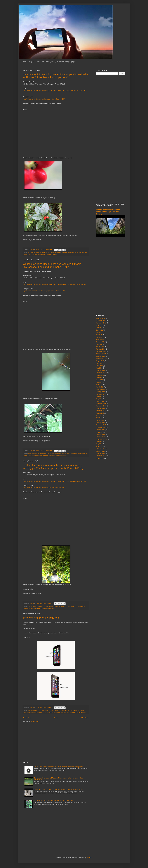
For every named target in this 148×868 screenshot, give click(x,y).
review (58, 456)
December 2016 (101, 404)
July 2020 (99, 344)
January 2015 (100, 435)
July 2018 (99, 378)
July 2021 (99, 328)
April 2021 (99, 335)
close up (51, 606)
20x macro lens (35, 252)
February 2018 (101, 389)
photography (27, 712)
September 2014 (101, 439)
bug (60, 454)
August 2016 (100, 413)
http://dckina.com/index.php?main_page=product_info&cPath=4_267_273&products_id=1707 (54, 91)
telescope (72, 712)
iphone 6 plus (27, 254)
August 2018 (100, 375)
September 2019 (101, 359)
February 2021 (101, 340)
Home (56, 718)
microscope (51, 608)
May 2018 (99, 382)
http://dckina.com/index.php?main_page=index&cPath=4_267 (44, 99)
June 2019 (99, 366)
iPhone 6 (84, 252)
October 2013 (100, 453)
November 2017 (101, 394)
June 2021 (99, 330)
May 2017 (99, 399)
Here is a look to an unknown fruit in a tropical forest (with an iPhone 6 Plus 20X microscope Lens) (55, 76)
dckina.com (78, 252)
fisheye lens (37, 710)
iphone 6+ (35, 254)
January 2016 (100, 423)
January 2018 (100, 392)
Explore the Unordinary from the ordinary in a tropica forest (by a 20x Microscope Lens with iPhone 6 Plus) (53, 467)
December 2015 (101, 425)
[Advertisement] (56, 742)
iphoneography (42, 254)
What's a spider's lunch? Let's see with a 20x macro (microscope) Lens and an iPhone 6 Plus (52, 265)
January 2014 (100, 451)
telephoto (58, 712)
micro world (52, 456)
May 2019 (99, 368)
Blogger (89, 858)
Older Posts (85, 718)
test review (79, 712)
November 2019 (101, 354)
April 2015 (99, 432)
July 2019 (99, 363)
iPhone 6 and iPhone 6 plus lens (41, 618)
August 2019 (100, 361)
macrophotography (37, 456)
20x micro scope (45, 252)
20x (29, 252)
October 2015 (100, 430)
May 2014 (99, 444)
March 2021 (100, 337)
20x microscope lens (56, 252)
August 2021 (100, 325)
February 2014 (101, 449)
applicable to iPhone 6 (37, 606)
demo (69, 454)
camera (64, 454)
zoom (84, 712)
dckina (64, 252)
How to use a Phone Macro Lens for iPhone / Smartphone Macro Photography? (59, 767)
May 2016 (99, 416)
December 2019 (101, 351)
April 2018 (99, 385)
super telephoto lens (49, 712)
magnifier (45, 456)
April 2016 (99, 418)
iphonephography (52, 254)
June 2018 (99, 380)
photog (82, 710)
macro (39, 608)
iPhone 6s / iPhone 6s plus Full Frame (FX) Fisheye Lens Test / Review (108, 212)
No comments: (48, 250)
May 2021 (99, 332)
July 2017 (99, 397)
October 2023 (100, 318)
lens (35, 608)
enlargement (82, 454)
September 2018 (101, 373)
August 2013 (100, 458)
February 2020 (101, 349)
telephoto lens (65, 712)
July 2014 (99, 442)
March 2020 (100, 347)
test (65, 456)
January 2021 (100, 342)
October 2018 (100, 370)
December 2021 (101, 321)
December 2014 (101, 437)
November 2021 (101, 323)
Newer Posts (27, 718)
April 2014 (99, 446)
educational (74, 454)
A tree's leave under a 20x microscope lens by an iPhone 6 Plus (54, 801)
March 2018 (100, 387)
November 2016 (101, 406)
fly (86, 454)
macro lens (44, 608)
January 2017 (100, 401)
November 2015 (101, 427)
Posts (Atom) (35, 721)
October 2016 (100, 408)
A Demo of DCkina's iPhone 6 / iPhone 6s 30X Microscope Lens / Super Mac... (58, 789)
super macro (39, 712)
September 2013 (101, 456)
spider (62, 456)
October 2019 (100, 356)
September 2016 (101, 411)
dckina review (70, 252)
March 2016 (100, 420)
